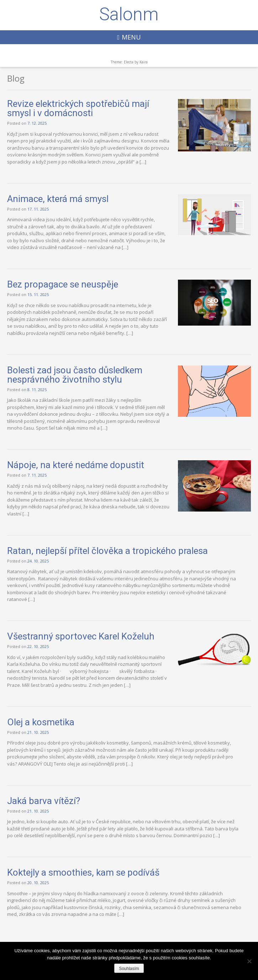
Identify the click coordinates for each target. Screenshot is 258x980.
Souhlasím (129, 969)
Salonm (129, 14)
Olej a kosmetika (41, 722)
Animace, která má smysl (58, 199)
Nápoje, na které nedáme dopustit (76, 465)
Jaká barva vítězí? (44, 801)
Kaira (144, 62)
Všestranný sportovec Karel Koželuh (81, 636)
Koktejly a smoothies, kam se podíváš (83, 872)
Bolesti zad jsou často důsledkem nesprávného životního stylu (75, 375)
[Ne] (249, 961)
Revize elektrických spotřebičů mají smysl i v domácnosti (78, 108)
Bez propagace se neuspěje (63, 284)
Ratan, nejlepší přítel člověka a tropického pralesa (107, 551)
